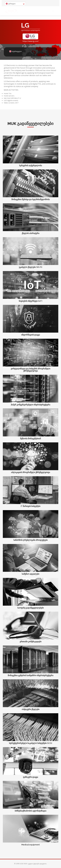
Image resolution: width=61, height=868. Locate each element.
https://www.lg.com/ (31, 41)
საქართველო (12, 51)
